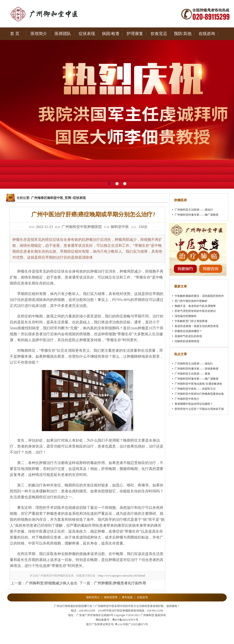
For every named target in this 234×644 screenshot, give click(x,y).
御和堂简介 (93, 597)
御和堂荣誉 (111, 597)
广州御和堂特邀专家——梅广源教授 (197, 215)
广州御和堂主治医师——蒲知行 (194, 210)
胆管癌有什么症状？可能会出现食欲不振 (199, 409)
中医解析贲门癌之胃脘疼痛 (191, 321)
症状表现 (87, 34)
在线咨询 (207, 34)
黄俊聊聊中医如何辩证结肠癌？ (194, 404)
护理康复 (135, 34)
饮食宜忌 (159, 34)
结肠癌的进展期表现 (187, 341)
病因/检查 (111, 34)
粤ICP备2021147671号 (125, 620)
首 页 (15, 34)
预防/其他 (183, 34)
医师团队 (63, 34)
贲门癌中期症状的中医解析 (191, 301)
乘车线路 (127, 597)
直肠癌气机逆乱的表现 (188, 336)
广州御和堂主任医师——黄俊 (192, 374)
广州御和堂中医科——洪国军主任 (195, 389)
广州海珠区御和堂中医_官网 (51, 198)
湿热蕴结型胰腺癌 (186, 316)
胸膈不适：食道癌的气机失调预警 (195, 306)
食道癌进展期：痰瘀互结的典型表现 (197, 326)
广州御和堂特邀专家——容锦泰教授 (197, 369)
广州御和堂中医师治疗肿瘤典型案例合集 (199, 394)
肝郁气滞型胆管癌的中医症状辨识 (195, 311)
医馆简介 (39, 34)
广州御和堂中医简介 (187, 399)
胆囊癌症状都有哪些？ (188, 331)
